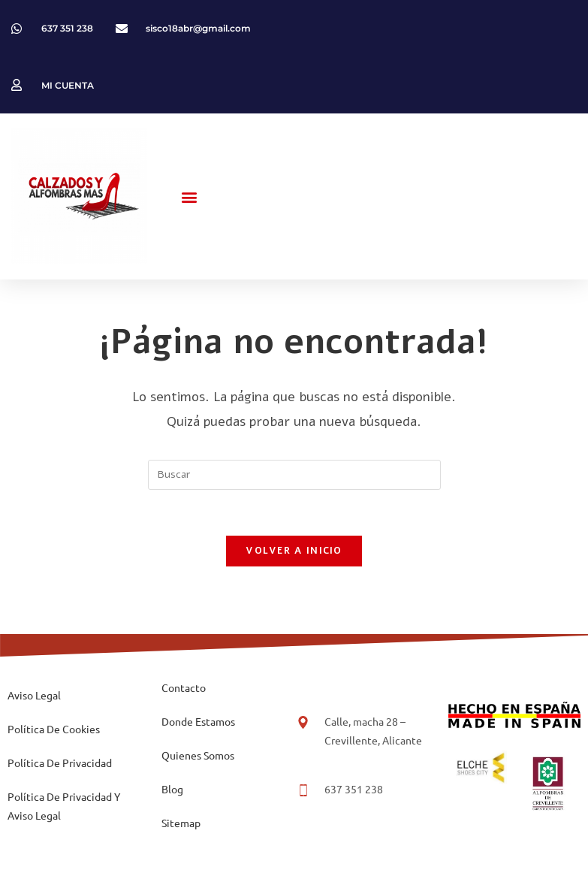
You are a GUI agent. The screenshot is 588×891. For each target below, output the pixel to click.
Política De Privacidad (60, 763)
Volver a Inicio (294, 551)
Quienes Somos (198, 755)
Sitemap (181, 823)
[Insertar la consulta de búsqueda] (294, 475)
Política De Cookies (54, 729)
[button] (190, 196)
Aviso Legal (34, 695)
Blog (172, 789)
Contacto (184, 687)
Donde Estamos (198, 721)
